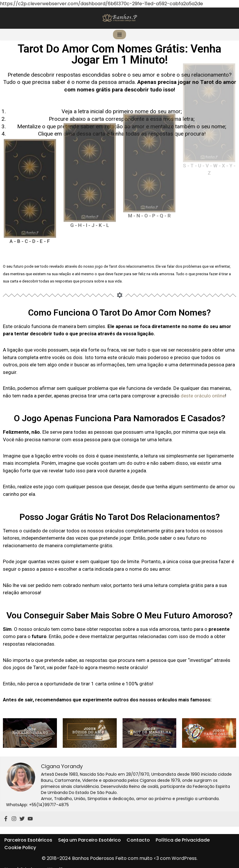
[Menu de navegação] (119, 35)
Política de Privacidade (183, 833)
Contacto (138, 833)
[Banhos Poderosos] (120, 18)
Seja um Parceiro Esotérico (89, 833)
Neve (10, 862)
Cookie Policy (20, 840)
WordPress (60, 862)
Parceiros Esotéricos (28, 833)
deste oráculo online (203, 396)
